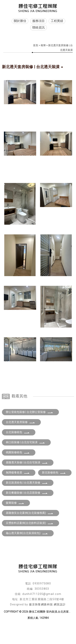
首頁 (36, 45)
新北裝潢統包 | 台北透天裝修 (27, 503)
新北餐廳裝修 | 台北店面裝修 (27, 513)
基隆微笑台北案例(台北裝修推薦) (30, 533)
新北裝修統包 (54, 493)
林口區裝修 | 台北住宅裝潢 (25, 463)
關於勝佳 (20, 21)
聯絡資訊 (38, 27)
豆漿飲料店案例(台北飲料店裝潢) (30, 543)
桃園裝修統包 (18, 473)
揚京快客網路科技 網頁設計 (47, 625)
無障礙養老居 (18, 493)
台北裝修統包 (18, 452)
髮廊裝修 (15, 523)
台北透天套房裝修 (20, 442)
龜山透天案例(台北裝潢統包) (27, 553)
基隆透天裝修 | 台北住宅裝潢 (27, 483)
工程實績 (57, 21)
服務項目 (38, 21)
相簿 (43, 45)
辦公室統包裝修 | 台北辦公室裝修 (29, 432)
